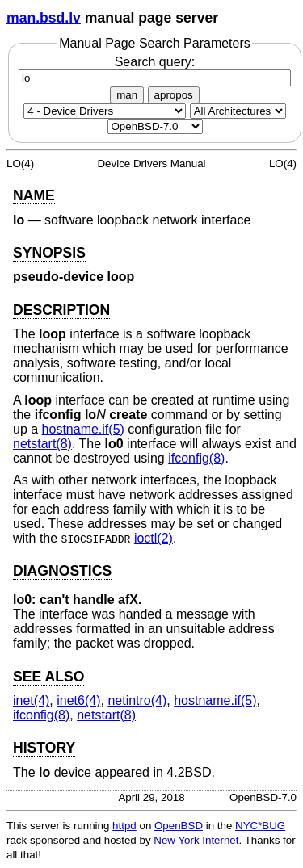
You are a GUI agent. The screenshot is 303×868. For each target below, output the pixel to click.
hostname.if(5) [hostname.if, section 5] (83, 429)
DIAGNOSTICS (62, 571)
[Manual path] (155, 126)
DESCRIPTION (61, 310)
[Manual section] (105, 111)
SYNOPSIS (49, 253)
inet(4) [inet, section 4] (31, 700)
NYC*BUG (260, 826)
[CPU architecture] (238, 111)
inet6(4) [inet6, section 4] (78, 700)
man (127, 95)
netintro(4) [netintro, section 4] (137, 700)
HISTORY (44, 748)
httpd (124, 826)
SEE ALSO (48, 677)
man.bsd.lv (44, 18)
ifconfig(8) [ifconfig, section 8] (196, 458)
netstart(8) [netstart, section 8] (42, 444)
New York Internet (196, 840)
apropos (174, 95)
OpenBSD (179, 826)
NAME (34, 195)
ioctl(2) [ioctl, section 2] (154, 538)
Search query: (155, 69)
